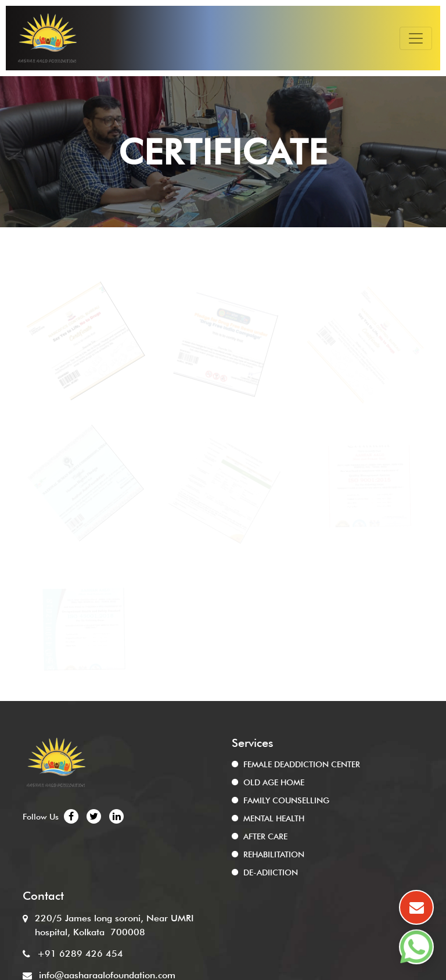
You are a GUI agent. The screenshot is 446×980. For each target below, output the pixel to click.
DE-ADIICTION (271, 872)
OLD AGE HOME (274, 782)
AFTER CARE (265, 836)
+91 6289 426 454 (80, 954)
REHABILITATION (274, 854)
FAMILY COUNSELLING (286, 800)
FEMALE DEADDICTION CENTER (302, 764)
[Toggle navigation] (416, 38)
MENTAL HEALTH (274, 818)
